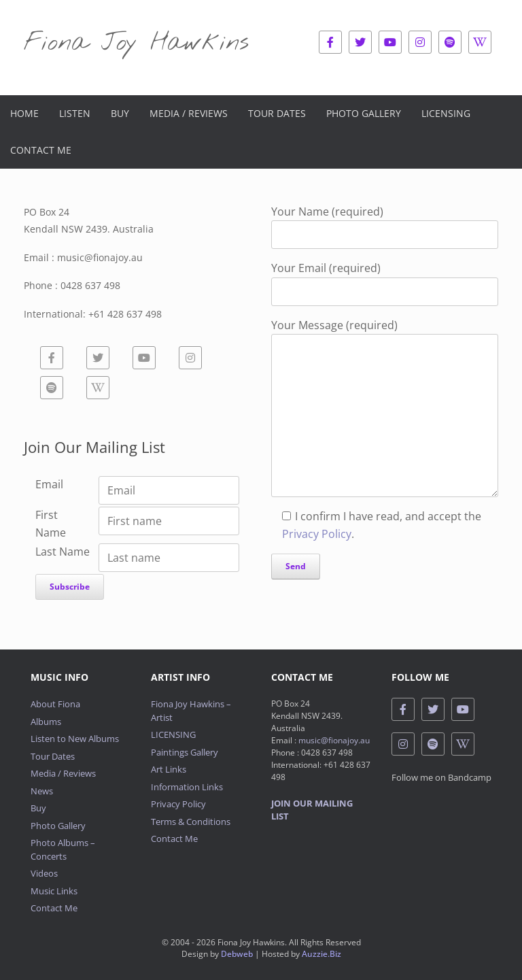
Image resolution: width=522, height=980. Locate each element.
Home (24, 113)
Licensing (446, 113)
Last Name (63, 552)
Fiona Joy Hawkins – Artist (191, 711)
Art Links (169, 769)
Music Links (54, 891)
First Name (51, 524)
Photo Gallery (364, 113)
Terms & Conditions (191, 822)
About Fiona (55, 704)
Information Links (187, 787)
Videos (44, 873)
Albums (46, 722)
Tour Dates (277, 113)
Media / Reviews (189, 113)
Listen (75, 113)
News (42, 791)
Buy (120, 113)
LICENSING (173, 734)
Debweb (237, 954)
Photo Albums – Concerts (63, 849)
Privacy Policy (317, 534)
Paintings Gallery (185, 752)
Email (49, 484)
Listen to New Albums (75, 739)
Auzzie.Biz (321, 954)
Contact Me (41, 150)
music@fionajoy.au (334, 740)
